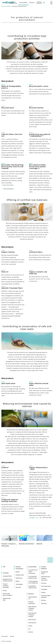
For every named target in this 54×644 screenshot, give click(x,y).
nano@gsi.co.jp (34, 517)
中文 (51, 4)
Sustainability (8, 6)
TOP (4, 567)
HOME (3, 6)
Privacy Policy (5, 636)
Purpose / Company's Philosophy (9, 545)
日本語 (51, 2)
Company (5, 2)
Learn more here (8, 189)
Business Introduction (26, 544)
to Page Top (50, 560)
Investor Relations (39, 3)
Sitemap (12, 636)
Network (39, 544)
